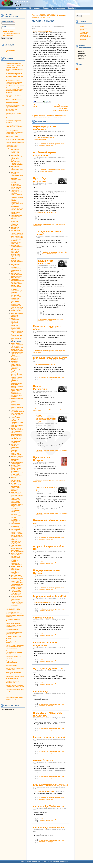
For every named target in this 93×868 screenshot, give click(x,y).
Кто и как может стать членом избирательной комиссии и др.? (16, 499)
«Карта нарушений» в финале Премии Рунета (17, 354)
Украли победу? (16, 595)
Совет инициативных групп (85, 28)
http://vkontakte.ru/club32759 (50, 358)
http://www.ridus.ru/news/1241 (51, 785)
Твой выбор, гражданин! (15, 316)
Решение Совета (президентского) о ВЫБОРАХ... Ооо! (17, 587)
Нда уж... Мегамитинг (40, 388)
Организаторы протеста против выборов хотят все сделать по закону (14, 625)
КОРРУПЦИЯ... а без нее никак (15, 139)
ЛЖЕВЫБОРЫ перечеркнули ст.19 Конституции (17, 157)
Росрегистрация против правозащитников (13, 662)
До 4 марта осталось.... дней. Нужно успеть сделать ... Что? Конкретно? (16, 486)
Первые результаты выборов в (45, 128)
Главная (35, 15)
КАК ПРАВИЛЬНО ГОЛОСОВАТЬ (16, 188)
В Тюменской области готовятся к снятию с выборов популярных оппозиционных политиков (17, 210)
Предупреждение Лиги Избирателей (16, 576)
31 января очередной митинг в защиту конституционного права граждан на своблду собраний (15, 90)
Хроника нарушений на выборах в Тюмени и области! (17, 474)
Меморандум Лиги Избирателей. (16, 549)
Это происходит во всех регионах (17, 295)
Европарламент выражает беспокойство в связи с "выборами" (17, 526)
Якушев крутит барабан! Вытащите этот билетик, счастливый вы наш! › (61, 108)
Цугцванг (14, 160)
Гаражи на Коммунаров (13, 118)
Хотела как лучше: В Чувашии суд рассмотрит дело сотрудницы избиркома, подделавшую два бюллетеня (17, 288)
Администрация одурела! (16, 401)
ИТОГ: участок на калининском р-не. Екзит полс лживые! (17, 494)
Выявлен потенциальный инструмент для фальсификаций (16, 480)
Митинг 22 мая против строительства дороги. (13, 609)
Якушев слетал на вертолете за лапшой (17, 350)
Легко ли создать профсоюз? (15, 142)
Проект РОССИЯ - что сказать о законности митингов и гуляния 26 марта (15, 647)
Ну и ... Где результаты (40, 180)
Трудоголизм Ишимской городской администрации (17, 281)
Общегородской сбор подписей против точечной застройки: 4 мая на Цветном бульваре (15, 615)
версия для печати (40, 116)
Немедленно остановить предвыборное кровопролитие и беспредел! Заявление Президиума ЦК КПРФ (16, 366)
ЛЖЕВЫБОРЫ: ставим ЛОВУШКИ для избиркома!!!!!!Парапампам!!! (17, 275)
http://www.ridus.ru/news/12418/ (44, 791)
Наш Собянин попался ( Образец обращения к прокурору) (16, 378)
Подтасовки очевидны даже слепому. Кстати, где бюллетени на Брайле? (17, 571)
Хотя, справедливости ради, (46, 419)
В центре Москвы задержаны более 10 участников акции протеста (17, 430)
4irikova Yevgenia (43, 618)
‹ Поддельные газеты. (38, 106)
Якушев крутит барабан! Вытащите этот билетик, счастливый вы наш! (17, 345)
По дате (46, 8)
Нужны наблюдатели (17, 314)
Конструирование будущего (42, 31)
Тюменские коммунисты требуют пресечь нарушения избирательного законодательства (17, 413)
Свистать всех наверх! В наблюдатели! (15, 446)
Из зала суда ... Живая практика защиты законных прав (14, 126)
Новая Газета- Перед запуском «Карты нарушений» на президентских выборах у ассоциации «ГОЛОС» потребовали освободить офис (17, 559)
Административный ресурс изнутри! (17, 463)
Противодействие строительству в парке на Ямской (14, 652)
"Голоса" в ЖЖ (85, 32)
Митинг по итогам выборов (16, 311)
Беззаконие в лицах (12, 102)
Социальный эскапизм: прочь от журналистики (15, 690)
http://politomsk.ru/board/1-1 (50, 596)
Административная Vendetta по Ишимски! (17, 224)
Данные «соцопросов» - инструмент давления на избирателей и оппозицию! (15, 322)
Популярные (35, 8)
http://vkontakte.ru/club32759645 (44, 364)
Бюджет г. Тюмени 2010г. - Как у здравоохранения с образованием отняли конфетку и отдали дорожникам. (15, 108)
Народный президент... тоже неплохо (16, 180)
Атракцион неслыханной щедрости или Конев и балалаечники (17, 203)
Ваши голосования (12, 52)
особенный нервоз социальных (45, 154)
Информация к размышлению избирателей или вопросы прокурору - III (17, 406)
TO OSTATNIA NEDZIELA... (14, 99)
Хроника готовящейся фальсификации (16, 184)
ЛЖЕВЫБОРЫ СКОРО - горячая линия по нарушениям (13, 147)
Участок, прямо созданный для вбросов (15, 419)
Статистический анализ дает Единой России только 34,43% (17, 505)
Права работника (85, 37)
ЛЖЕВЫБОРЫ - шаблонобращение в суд (17, 247)
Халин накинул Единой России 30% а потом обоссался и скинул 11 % (17, 603)
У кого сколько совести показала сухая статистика (16, 592)
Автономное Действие (84, 39)
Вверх (50, 105)
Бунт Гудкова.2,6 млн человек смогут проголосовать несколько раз (17, 299)
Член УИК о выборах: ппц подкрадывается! (16, 453)
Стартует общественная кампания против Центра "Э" (15, 64)
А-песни (83, 31)
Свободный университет (84, 34)
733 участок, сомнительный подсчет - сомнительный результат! (15, 512)
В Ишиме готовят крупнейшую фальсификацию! (16, 467)
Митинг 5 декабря (16, 342)
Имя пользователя (8, 22)
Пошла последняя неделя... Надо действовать (16, 391)
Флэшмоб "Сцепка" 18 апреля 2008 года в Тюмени (15, 677)
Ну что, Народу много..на (48, 668)
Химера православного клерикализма (13, 682)
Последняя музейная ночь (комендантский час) (14, 633)
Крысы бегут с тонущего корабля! (16, 374)
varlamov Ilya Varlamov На (49, 806)
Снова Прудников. (12, 665)
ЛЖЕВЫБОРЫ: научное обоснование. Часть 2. (17, 174)
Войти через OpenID (9, 31)
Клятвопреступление (17, 165)
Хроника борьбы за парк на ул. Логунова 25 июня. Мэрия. (15, 686)
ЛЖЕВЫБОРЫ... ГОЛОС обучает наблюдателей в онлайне (16, 256)
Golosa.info (21, 2)
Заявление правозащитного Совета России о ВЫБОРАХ (16, 542)
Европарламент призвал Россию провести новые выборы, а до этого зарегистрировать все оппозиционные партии (17, 534)
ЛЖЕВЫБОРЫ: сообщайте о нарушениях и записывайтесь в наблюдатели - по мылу (16, 268)
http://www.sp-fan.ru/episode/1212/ (45, 212)
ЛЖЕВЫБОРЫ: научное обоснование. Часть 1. (17, 169)
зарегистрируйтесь (60, 116)
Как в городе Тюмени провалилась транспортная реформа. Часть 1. (14, 132)
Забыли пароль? (8, 35)
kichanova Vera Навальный (49, 737)
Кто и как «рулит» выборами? (16, 243)
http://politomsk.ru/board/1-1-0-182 (45, 603)
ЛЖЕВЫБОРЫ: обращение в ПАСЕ (17, 162)
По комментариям (58, 8)
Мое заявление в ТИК (17, 552)
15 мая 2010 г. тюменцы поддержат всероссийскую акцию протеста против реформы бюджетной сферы (15, 83)
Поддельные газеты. (17, 340)
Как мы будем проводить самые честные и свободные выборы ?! (17, 193)
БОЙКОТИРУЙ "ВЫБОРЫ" (15, 228)
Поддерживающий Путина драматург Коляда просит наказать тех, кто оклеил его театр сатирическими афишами (16, 438)
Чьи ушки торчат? (16, 309)
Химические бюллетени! (14, 450)
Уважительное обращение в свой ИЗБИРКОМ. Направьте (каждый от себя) (17, 385)
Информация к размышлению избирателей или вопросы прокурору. (17, 305)
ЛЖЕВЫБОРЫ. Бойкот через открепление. (15, 251)
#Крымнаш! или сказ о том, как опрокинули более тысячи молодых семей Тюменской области (15, 76)
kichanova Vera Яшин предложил (46, 644)
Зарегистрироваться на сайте (12, 34)
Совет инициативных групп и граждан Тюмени (15, 669)
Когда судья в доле (12, 136)
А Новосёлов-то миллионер (16, 221)
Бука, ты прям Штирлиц (42, 459)
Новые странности (16, 566)
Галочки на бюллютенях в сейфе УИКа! (15, 521)
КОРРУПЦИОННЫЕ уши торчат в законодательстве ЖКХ (14, 69)
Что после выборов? (17, 398)
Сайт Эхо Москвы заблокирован (16, 471)
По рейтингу (73, 8)
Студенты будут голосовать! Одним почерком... (17, 395)
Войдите (49, 116)
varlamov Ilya (41, 692)
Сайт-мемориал (22, 8)
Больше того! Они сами (46, 262)
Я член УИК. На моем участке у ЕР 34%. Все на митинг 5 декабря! (17, 459)
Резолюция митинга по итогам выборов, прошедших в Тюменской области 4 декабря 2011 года (17, 581)
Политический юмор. (12, 630)
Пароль (4, 26)
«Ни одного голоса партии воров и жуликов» (16, 217)
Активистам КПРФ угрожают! (16, 517)
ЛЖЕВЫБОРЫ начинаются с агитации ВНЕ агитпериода (15, 152)
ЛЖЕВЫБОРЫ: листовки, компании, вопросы (17, 262)
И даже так (14, 491)
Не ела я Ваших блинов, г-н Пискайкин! (15, 358)
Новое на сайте (11, 50)
